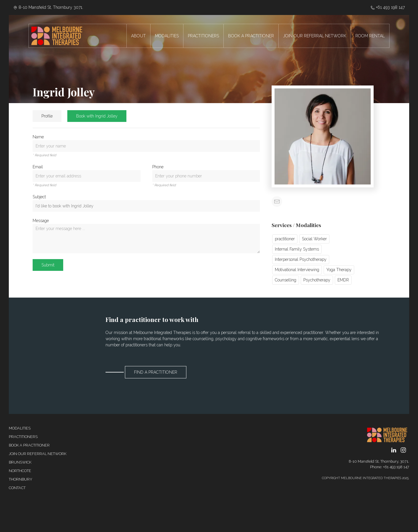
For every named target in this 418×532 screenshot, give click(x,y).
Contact (17, 488)
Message (41, 221)
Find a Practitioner (156, 372)
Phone (158, 167)
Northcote (20, 471)
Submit (48, 265)
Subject (39, 197)
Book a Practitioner (29, 445)
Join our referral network (38, 454)
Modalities (20, 428)
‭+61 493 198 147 (388, 7)
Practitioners (23, 437)
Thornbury (21, 479)
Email (38, 167)
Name (38, 137)
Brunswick (20, 462)
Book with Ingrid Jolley (97, 116)
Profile (47, 116)
